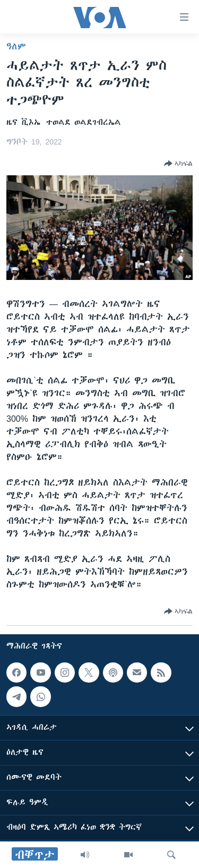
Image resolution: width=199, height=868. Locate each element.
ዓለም (16, 46)
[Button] (178, 164)
